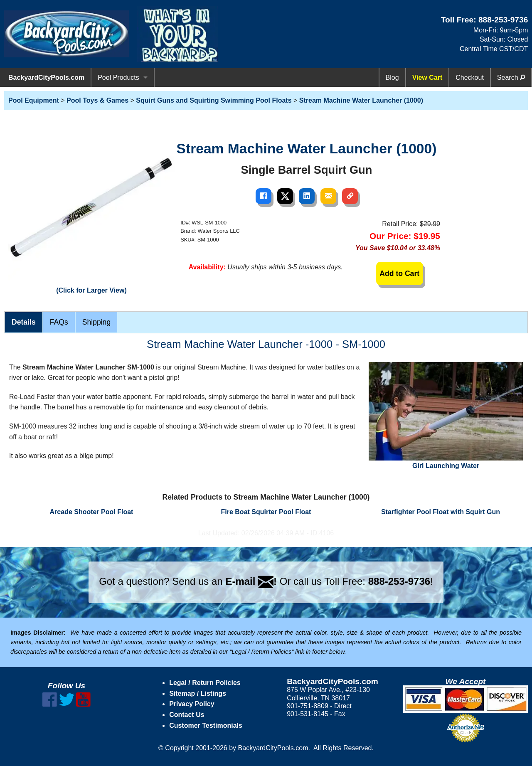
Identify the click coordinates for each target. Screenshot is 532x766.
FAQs (59, 322)
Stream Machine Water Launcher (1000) (361, 100)
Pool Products (118, 78)
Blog (392, 78)
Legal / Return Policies (205, 683)
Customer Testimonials (206, 725)
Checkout (470, 78)
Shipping (96, 322)
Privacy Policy (192, 704)
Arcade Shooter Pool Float (92, 512)
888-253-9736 (503, 20)
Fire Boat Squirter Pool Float (266, 512)
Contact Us (187, 715)
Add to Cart (399, 273)
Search (511, 78)
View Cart (427, 78)
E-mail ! (251, 581)
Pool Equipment (34, 100)
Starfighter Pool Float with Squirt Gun (441, 512)
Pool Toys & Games (97, 100)
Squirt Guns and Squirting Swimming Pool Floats (214, 100)
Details (24, 322)
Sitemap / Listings (198, 693)
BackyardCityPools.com (46, 78)
